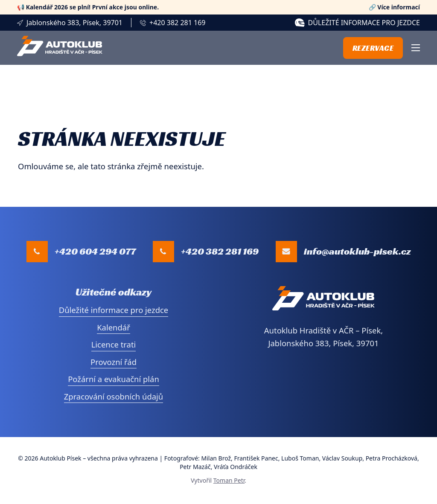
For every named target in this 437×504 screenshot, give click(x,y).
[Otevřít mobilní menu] (416, 48)
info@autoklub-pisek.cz (357, 251)
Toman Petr (229, 480)
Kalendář (114, 327)
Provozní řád (114, 362)
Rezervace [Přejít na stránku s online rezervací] (373, 48)
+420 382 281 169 (177, 23)
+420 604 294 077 (95, 251)
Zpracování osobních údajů (114, 396)
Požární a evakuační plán (114, 379)
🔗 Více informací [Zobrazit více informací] (394, 7)
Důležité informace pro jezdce (364, 23)
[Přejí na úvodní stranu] (60, 48)
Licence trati (114, 344)
